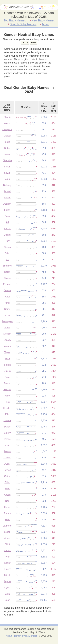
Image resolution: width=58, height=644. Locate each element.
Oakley (7, 371)
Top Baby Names (15, 20)
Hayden (7, 408)
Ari (7, 222)
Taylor (7, 352)
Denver (7, 290)
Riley (7, 402)
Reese (7, 439)
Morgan (7, 334)
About (9, 636)
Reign (7, 272)
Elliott (7, 482)
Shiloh (7, 167)
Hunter (7, 550)
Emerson (7, 266)
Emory (7, 433)
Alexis (7, 123)
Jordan (7, 513)
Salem (7, 278)
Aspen (7, 495)
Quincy (7, 235)
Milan (7, 445)
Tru (7, 260)
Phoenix (7, 284)
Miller (7, 315)
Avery (7, 464)
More (45, 24)
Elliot (7, 544)
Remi (7, 520)
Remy (7, 309)
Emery (7, 569)
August (7, 581)
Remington (7, 321)
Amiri (7, 303)
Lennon (7, 458)
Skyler (7, 198)
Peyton (7, 470)
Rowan (7, 451)
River (7, 359)
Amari (7, 328)
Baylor (7, 383)
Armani (7, 191)
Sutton (7, 365)
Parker (7, 229)
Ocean (7, 247)
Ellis (7, 414)
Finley (7, 210)
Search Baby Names (23, 24)
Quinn (7, 476)
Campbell (7, 130)
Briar (7, 253)
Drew (7, 216)
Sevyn (7, 173)
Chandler (7, 160)
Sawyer (7, 390)
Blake (7, 142)
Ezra (7, 594)
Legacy (7, 340)
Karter (7, 507)
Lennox (7, 420)
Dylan (7, 588)
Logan (7, 532)
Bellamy (7, 185)
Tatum (7, 179)
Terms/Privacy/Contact (25, 636)
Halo (7, 396)
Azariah (7, 204)
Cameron (7, 526)
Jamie (7, 154)
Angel (7, 538)
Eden (7, 489)
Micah (7, 575)
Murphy (7, 346)
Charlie (7, 117)
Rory (7, 241)
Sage (7, 377)
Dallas (7, 427)
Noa (7, 501)
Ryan (7, 557)
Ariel (7, 297)
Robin (7, 148)
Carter (7, 563)
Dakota (7, 136)
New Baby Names (43, 20)
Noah (7, 600)
